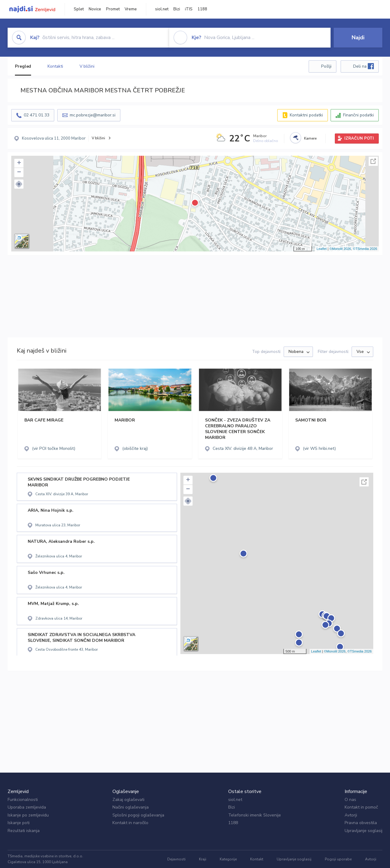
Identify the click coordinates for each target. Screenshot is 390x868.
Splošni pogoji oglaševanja (138, 815)
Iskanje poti (19, 823)
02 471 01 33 (37, 115)
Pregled (23, 66)
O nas (350, 800)
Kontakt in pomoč (361, 807)
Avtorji (351, 815)
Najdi (358, 37)
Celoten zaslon (373, 161)
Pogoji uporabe (338, 859)
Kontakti (55, 66)
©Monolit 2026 (340, 249)
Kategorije (228, 859)
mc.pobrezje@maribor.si (93, 115)
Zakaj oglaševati (128, 800)
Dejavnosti (176, 859)
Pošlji (326, 66)
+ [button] (19, 163)
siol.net (162, 9)
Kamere (310, 138)
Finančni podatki (358, 115)
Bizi (177, 9)
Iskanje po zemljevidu (28, 815)
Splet (79, 9)
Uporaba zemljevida (27, 807)
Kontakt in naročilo (130, 823)
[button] (19, 184)
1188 (202, 9)
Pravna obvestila (361, 823)
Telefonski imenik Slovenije (255, 815)
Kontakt (257, 859)
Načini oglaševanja (131, 807)
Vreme (131, 9)
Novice (95, 9)
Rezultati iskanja (24, 831)
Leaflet (322, 249)
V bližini (87, 66)
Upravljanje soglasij (363, 831)
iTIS (189, 9)
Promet (113, 9)
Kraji (203, 859)
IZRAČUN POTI (359, 138)
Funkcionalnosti (23, 800)
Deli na (363, 66)
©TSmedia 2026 (365, 249)
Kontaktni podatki (306, 115)
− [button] (19, 173)
